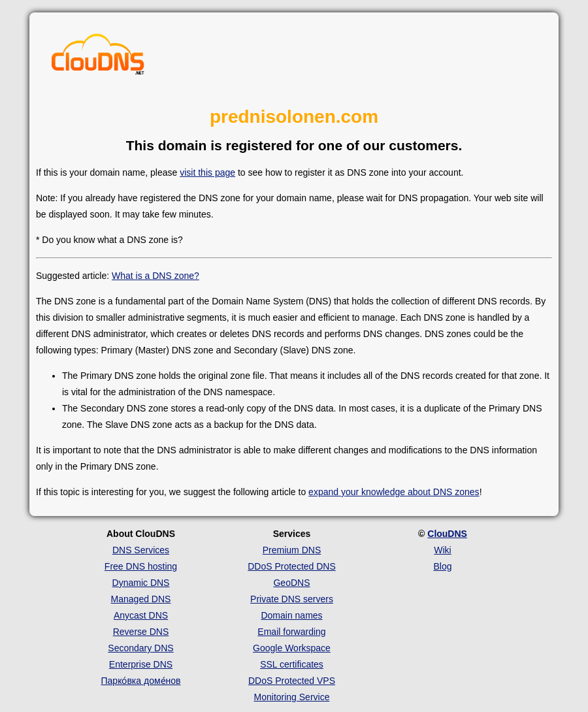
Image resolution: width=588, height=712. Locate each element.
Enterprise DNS (141, 664)
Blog (442, 566)
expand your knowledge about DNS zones (394, 492)
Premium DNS (292, 550)
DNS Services (141, 550)
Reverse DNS (141, 632)
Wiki (442, 550)
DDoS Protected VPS (292, 681)
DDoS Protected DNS (292, 566)
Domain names (291, 615)
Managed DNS (141, 599)
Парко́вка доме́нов (141, 681)
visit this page (207, 172)
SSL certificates (292, 664)
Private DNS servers (292, 599)
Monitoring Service (292, 697)
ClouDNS (447, 534)
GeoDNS (291, 583)
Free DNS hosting (141, 566)
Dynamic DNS (141, 583)
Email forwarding (291, 632)
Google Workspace (292, 648)
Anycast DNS (141, 615)
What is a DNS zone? (155, 276)
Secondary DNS (140, 648)
